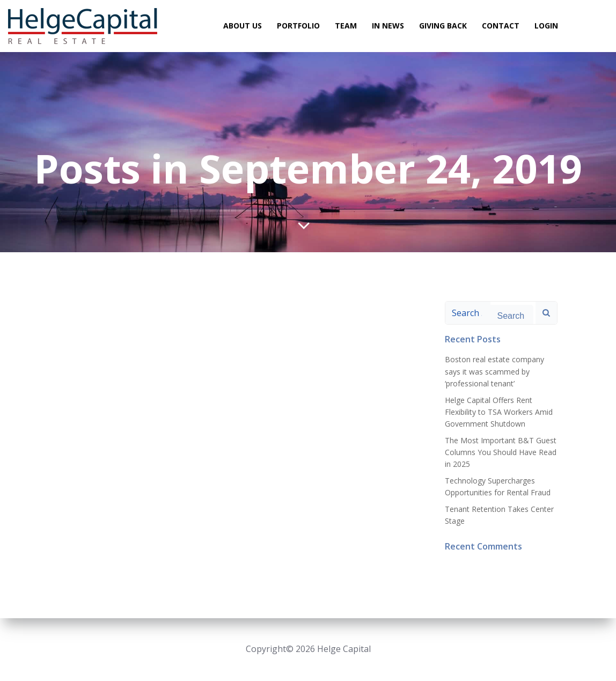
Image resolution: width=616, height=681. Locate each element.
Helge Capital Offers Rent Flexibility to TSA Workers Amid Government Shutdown (499, 412)
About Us (243, 25)
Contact (501, 25)
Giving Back (443, 25)
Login (546, 25)
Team (346, 25)
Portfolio (298, 25)
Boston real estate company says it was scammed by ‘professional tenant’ (494, 371)
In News (388, 25)
